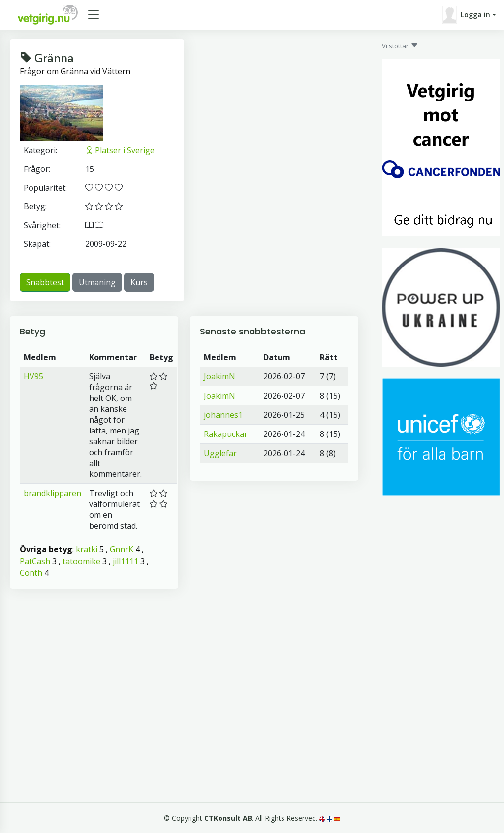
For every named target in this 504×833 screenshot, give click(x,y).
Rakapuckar (226, 434)
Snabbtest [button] (45, 282)
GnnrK (122, 549)
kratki (87, 549)
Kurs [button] (139, 282)
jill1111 (126, 561)
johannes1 (223, 415)
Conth (31, 573)
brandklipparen (52, 493)
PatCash (35, 561)
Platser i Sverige (120, 150)
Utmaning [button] (97, 282)
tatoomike (81, 561)
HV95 (33, 376)
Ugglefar (220, 453)
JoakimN (220, 376)
